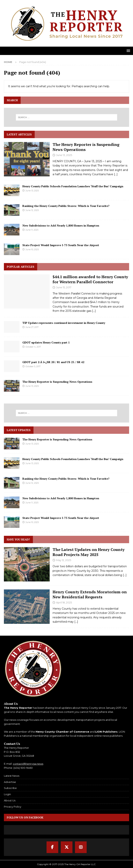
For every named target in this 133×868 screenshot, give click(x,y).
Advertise (10, 782)
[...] (116, 174)
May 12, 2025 (64, 560)
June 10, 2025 (32, 249)
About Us (10, 800)
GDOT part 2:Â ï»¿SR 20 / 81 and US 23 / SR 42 (53, 362)
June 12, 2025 (32, 210)
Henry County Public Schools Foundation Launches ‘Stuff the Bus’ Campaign (73, 186)
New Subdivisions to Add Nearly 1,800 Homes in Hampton (61, 225)
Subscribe (10, 788)
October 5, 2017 (33, 366)
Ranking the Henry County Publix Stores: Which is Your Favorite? (66, 206)
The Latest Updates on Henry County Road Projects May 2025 (89, 552)
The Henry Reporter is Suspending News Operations (86, 147)
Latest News (12, 776)
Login (7, 794)
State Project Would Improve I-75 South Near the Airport (61, 245)
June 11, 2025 (32, 230)
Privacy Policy (13, 807)
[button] (128, 51)
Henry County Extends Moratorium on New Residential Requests (90, 594)
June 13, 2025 (64, 155)
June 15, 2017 (64, 287)
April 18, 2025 (64, 602)
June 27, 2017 (32, 327)
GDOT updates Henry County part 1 (46, 342)
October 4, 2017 (33, 347)
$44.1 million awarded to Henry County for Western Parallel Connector (90, 279)
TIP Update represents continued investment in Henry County (64, 323)
